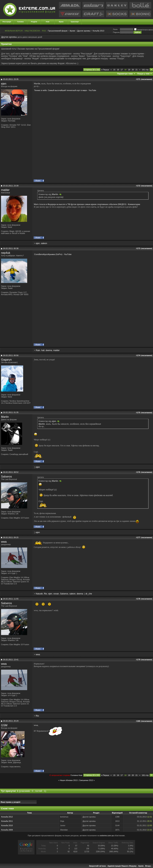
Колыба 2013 (98, 31)
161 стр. (145, 70)
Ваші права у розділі (11, 802)
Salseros (6, 477)
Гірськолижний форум (58, 31)
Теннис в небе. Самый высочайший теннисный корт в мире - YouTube (65, 90)
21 (136, 70)
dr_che (89, 594)
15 (114, 70)
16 (118, 70)
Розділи (34, 22)
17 (122, 70)
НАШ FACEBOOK (32, 31)
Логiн (115, 29)
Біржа (61, 22)
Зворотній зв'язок (97, 866)
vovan (56, 594)
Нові (48, 22)
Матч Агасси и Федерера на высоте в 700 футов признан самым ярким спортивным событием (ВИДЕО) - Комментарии (87, 204)
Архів (141, 866)
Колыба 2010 (7, 825)
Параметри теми (125, 74)
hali (43, 350)
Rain (38, 350)
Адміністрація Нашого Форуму (122, 866)
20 (133, 70)
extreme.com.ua (107, 836)
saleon (44, 243)
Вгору (148, 866)
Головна (20, 22)
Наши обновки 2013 (69, 780)
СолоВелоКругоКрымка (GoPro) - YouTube (53, 254)
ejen (4, 84)
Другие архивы (84, 31)
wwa (4, 542)
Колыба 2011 (7, 821)
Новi (80, 775)
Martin (5, 417)
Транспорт (75, 22)
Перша (105, 70)
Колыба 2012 (7, 817)
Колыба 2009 (7, 830)
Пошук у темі (143, 74)
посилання (146, 79)
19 (129, 70)
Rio (45, 594)
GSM (4, 725)
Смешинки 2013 (86, 780)
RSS (44, 31)
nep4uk (6, 253)
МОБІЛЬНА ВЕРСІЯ (14, 31)
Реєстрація (7, 22)
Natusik (39, 594)
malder (5, 190)
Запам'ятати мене (144, 30)
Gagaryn (6, 360)
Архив (72, 31)
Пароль (116, 32)
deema (49, 350)
